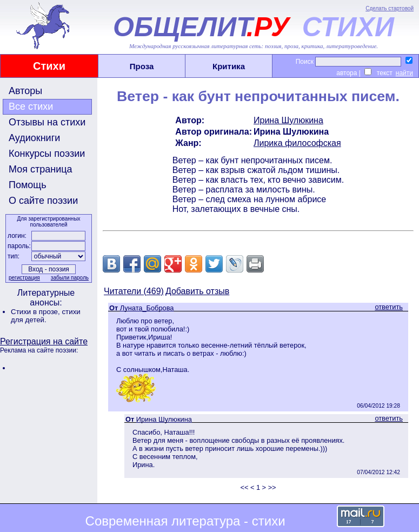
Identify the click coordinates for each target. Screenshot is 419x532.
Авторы (25, 91)
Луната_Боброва (147, 308)
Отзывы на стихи (47, 122)
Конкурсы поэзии (47, 154)
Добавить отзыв (197, 291)
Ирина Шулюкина (288, 120)
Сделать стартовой (390, 8)
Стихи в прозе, (36, 312)
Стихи (49, 66)
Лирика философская (297, 143)
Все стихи (31, 107)
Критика (229, 66)
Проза (142, 66)
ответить (389, 307)
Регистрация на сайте (44, 341)
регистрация (24, 278)
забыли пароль (70, 278)
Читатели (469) (134, 291)
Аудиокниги (34, 138)
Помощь (28, 185)
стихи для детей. (46, 316)
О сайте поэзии (43, 201)
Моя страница (41, 169)
